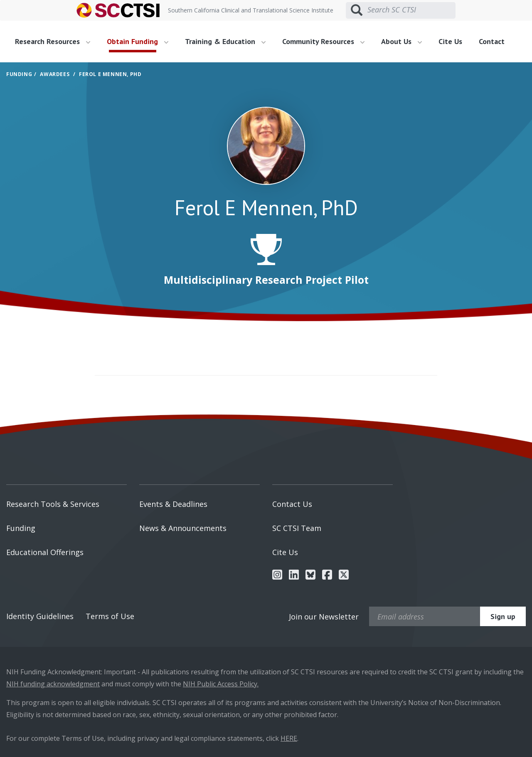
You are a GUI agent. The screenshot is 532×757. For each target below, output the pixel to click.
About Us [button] (401, 41)
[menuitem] (56, 42)
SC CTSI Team (297, 528)
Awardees (55, 74)
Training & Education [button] (225, 41)
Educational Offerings (45, 552)
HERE (289, 738)
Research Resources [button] (53, 41)
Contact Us (292, 504)
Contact (492, 41)
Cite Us (450, 41)
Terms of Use (110, 616)
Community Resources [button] (323, 41)
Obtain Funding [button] (138, 41)
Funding (19, 74)
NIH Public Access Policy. (221, 684)
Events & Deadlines (173, 504)
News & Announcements (183, 528)
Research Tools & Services (53, 504)
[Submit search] (357, 10)
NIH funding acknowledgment (53, 684)
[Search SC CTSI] (411, 10)
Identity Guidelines (40, 616)
